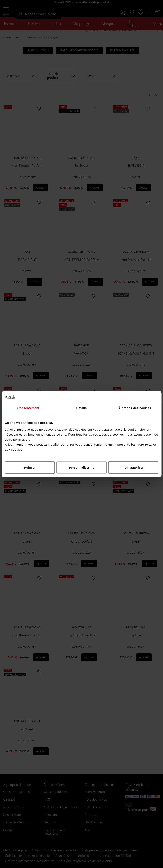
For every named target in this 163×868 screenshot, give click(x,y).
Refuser (30, 467)
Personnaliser (82, 467)
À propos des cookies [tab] (135, 408)
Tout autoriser (133, 467)
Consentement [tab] (28, 408)
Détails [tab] (82, 408)
